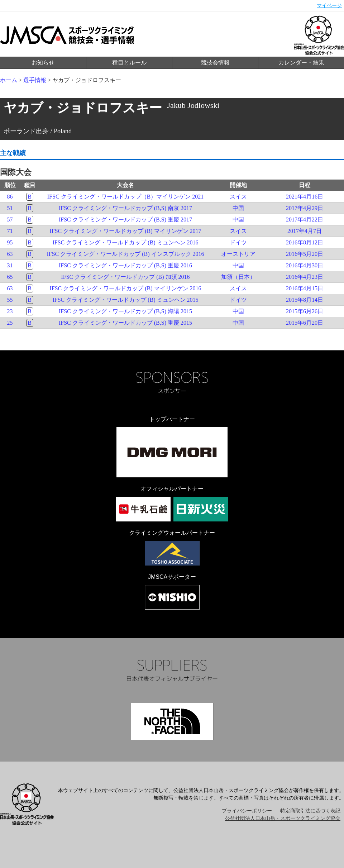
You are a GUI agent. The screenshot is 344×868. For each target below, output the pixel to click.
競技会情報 (215, 63)
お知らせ (43, 63)
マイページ (329, 6)
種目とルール (129, 63)
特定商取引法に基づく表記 (310, 811)
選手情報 (35, 80)
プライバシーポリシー (247, 811)
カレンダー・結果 (301, 63)
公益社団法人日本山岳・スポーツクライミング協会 (283, 818)
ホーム (9, 80)
